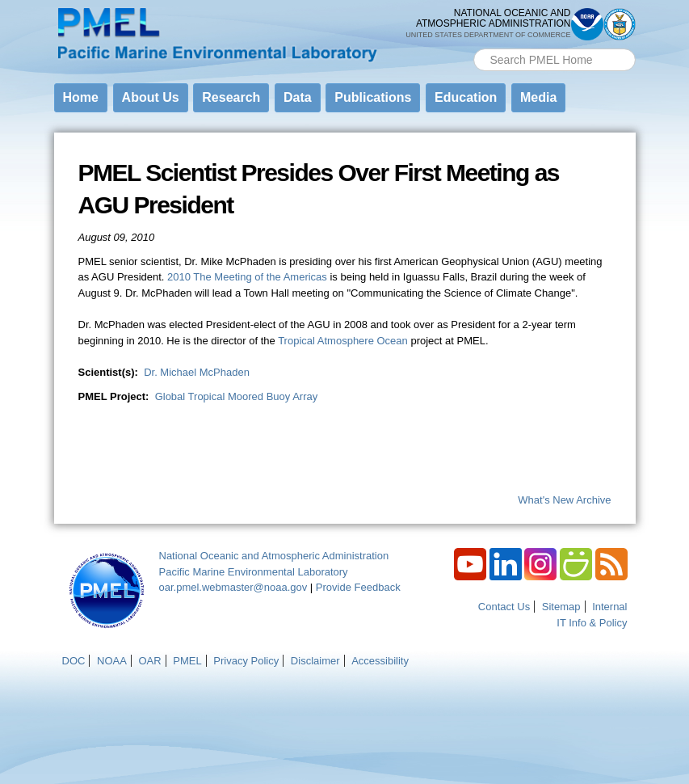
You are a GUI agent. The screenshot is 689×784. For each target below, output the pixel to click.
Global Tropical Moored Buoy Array (237, 396)
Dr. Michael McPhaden (197, 372)
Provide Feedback (358, 587)
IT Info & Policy (592, 623)
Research (231, 97)
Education (466, 97)
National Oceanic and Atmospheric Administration (274, 556)
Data (298, 97)
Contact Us (504, 607)
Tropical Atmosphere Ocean (343, 341)
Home (81, 97)
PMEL (187, 661)
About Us (151, 97)
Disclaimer (315, 661)
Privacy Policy (246, 661)
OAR (149, 661)
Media (538, 97)
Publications (373, 97)
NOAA (112, 661)
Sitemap (561, 607)
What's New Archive (564, 500)
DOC (74, 661)
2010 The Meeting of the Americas (247, 277)
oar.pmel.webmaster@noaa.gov (233, 587)
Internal (609, 607)
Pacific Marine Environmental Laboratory (254, 572)
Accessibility (380, 661)
